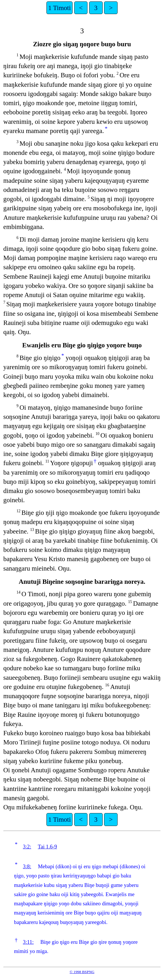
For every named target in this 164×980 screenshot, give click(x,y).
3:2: (27, 847)
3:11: (28, 942)
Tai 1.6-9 (47, 847)
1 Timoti (59, 8)
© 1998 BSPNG (82, 972)
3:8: (27, 866)
